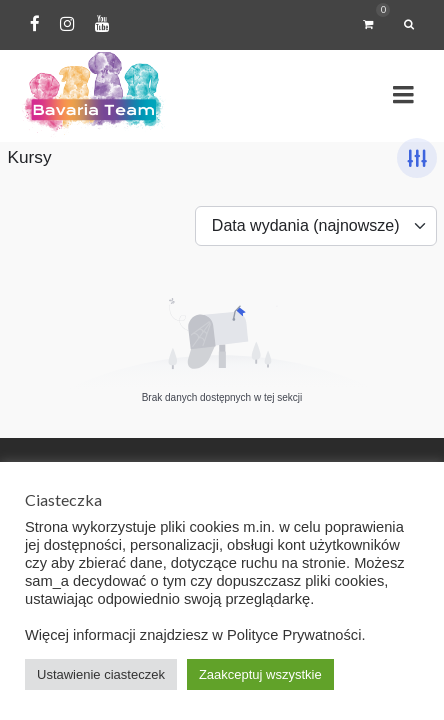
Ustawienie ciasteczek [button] (101, 674)
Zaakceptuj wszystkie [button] (260, 674)
